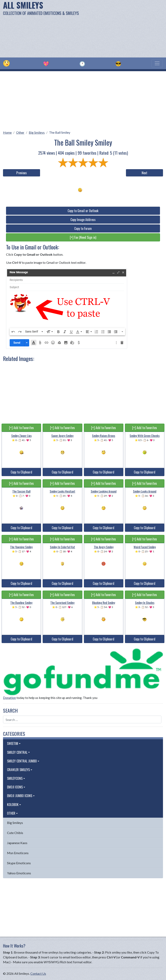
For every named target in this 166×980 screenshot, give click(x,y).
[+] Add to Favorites (21, 428)
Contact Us (38, 973)
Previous (22, 173)
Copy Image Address (83, 220)
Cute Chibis (15, 833)
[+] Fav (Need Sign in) (83, 237)
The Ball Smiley (60, 132)
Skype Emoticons (19, 863)
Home (7, 132)
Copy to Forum (83, 228)
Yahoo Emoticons (19, 873)
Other (20, 132)
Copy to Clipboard (21, 472)
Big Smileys (37, 132)
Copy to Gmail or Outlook (83, 211)
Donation (9, 698)
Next (144, 173)
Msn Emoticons (18, 853)
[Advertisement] (112, 28)
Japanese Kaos (17, 843)
